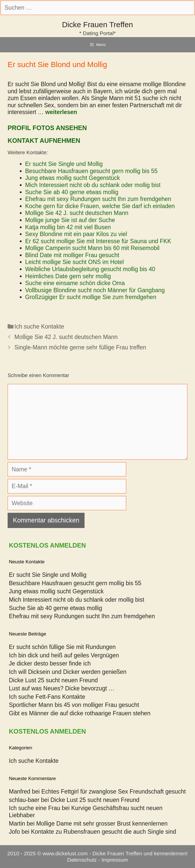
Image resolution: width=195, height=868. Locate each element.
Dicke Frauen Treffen (97, 25)
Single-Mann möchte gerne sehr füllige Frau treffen (80, 347)
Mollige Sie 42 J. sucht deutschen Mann (66, 337)
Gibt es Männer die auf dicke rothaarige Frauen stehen (80, 713)
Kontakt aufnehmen (44, 141)
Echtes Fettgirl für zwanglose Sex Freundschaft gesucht (114, 792)
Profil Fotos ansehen (47, 128)
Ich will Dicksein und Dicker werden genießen (68, 672)
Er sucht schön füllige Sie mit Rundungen (62, 647)
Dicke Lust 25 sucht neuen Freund (53, 680)
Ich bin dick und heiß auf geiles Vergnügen (64, 655)
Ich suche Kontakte (39, 327)
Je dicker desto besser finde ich (50, 663)
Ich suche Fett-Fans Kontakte (47, 697)
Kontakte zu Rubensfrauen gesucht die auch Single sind (104, 832)
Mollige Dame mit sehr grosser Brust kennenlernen (102, 824)
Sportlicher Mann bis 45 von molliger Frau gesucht (74, 705)
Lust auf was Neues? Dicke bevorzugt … (62, 688)
